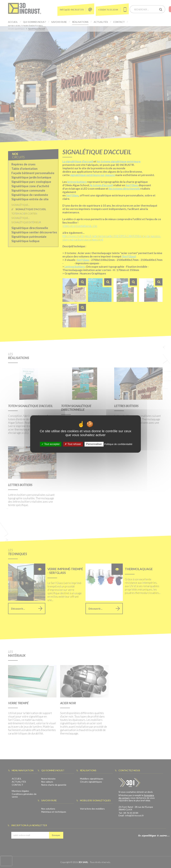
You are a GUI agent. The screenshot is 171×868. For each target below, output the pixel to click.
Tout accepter (51, 444)
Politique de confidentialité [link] (118, 444)
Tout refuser (73, 444)
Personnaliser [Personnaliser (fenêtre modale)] (94, 444)
